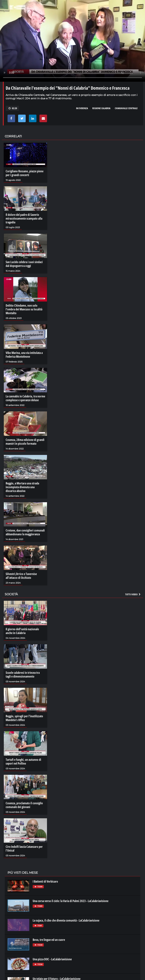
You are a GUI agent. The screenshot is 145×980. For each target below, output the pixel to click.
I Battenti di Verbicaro (45, 881)
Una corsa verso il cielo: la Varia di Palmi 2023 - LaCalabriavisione (71, 901)
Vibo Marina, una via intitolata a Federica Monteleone (24, 355)
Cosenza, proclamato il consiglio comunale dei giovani (24, 805)
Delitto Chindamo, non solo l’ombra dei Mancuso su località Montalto (24, 309)
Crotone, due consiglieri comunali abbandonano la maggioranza (25, 532)
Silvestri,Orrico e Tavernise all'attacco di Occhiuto (21, 576)
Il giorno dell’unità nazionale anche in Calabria (22, 631)
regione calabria (101, 108)
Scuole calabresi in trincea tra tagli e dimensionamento (23, 675)
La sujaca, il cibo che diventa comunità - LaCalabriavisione (66, 920)
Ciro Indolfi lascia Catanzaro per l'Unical (24, 849)
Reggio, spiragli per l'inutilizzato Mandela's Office (24, 718)
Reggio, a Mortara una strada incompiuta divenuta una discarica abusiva (22, 487)
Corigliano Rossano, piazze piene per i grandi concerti (25, 173)
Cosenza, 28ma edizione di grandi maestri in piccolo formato (25, 442)
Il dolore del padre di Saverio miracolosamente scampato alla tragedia (24, 218)
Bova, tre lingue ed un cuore (49, 940)
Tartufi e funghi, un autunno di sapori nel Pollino (23, 762)
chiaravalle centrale (126, 108)
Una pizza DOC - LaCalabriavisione (52, 959)
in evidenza (82, 108)
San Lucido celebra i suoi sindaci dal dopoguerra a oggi (24, 264)
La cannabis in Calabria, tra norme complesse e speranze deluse (25, 398)
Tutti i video (133, 594)
